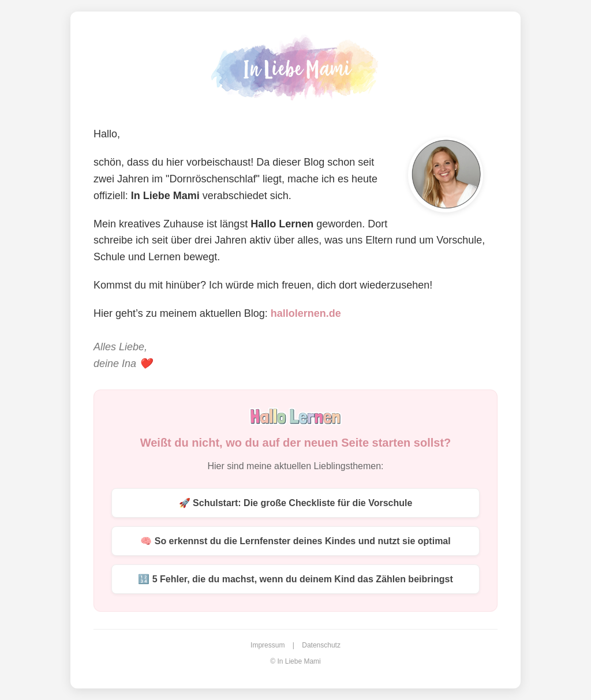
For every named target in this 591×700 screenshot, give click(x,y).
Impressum (268, 645)
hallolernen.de (306, 313)
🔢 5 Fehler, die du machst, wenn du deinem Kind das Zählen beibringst (295, 579)
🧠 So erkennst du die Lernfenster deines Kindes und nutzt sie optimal (295, 541)
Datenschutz (321, 645)
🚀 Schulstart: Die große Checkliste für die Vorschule (296, 503)
